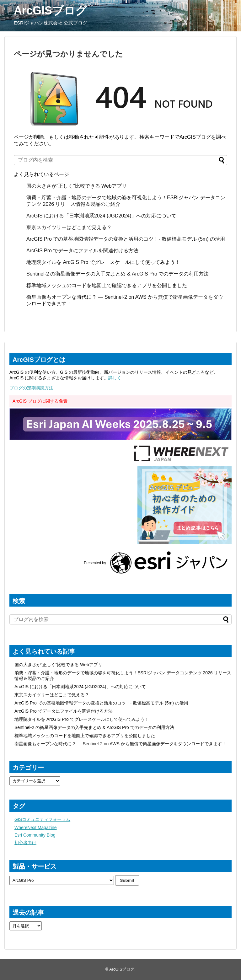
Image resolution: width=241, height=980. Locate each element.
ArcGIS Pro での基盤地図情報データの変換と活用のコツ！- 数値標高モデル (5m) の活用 (126, 239)
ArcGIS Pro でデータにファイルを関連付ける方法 (82, 251)
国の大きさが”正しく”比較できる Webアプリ (77, 186)
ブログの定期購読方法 (31, 388)
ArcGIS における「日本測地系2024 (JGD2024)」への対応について (101, 216)
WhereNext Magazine (36, 827)
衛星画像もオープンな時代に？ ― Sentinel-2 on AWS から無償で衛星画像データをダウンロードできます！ (120, 744)
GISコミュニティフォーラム (42, 819)
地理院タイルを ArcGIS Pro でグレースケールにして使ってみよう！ (103, 262)
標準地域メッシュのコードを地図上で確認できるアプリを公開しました (107, 285)
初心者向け (25, 843)
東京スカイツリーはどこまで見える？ (69, 227)
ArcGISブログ (50, 11)
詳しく (115, 378)
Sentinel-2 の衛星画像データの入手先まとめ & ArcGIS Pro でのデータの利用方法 (118, 274)
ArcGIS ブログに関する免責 (40, 401)
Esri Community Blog (35, 835)
